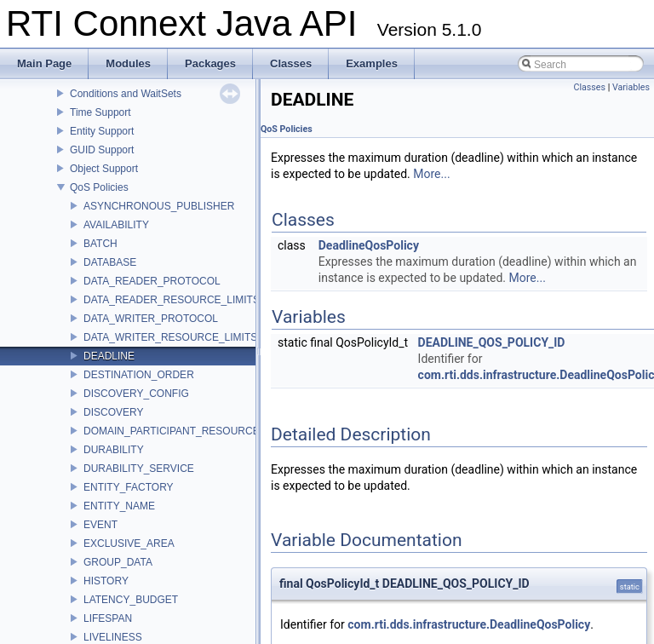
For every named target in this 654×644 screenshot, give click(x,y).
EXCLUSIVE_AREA (129, 543)
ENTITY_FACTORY (129, 487)
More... (431, 174)
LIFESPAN (108, 618)
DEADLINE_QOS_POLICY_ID (492, 342)
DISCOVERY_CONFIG (136, 394)
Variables (631, 87)
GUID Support (102, 150)
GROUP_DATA (118, 562)
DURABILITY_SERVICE (139, 469)
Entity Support (102, 131)
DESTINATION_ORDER (139, 375)
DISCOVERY (113, 412)
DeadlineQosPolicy (369, 245)
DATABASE (110, 262)
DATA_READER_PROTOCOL (152, 281)
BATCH (100, 244)
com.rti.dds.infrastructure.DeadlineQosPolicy (469, 624)
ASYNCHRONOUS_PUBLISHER (159, 206)
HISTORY (106, 581)
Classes (590, 87)
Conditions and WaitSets (126, 94)
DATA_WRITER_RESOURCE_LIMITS (170, 337)
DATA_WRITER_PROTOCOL (151, 319)
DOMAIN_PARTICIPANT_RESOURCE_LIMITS (191, 431)
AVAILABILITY (116, 225)
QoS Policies (99, 187)
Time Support (100, 112)
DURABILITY (114, 450)
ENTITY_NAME (119, 506)
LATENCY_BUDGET (131, 600)
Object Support (104, 169)
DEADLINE (109, 356)
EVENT (100, 525)
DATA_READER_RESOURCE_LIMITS (172, 300)
